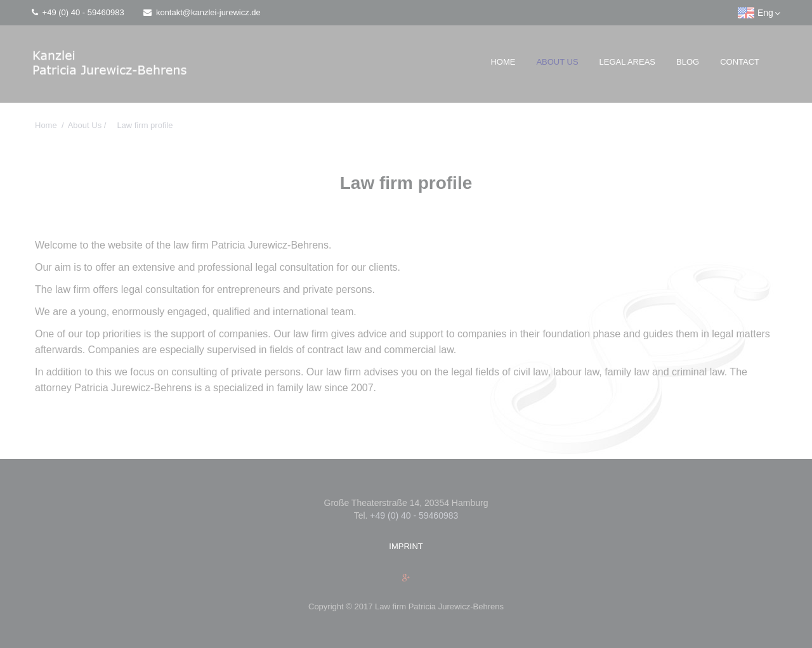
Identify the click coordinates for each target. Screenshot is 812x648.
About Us (557, 62)
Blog (688, 62)
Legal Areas (627, 62)
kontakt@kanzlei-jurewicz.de (202, 12)
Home (503, 62)
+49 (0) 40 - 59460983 (78, 12)
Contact (740, 62)
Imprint (406, 546)
